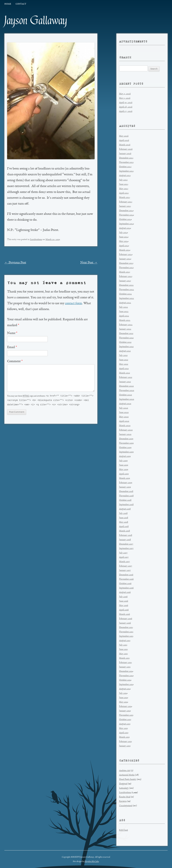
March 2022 (125, 320)
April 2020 (124, 421)
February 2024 (126, 255)
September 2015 (126, 636)
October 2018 (125, 500)
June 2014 (124, 698)
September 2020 (127, 399)
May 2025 (124, 189)
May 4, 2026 (125, 94)
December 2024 (126, 211)
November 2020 (127, 391)
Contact (21, 4)
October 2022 (125, 294)
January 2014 (125, 711)
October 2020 (126, 395)
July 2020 (124, 408)
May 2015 (124, 654)
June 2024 (124, 237)
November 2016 (126, 579)
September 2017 (126, 549)
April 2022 (124, 316)
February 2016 (126, 619)
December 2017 (126, 544)
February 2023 (126, 277)
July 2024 (124, 233)
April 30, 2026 (126, 103)
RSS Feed (124, 830)
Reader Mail (125, 797)
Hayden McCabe (92, 861)
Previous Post (15, 263)
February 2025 (126, 202)
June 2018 (124, 518)
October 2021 (125, 342)
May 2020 (124, 417)
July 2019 (123, 461)
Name (12, 333)
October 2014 (125, 680)
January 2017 (125, 570)
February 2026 (126, 149)
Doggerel (123, 784)
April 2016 (124, 610)
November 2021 (126, 338)
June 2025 (124, 184)
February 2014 (126, 706)
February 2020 (126, 430)
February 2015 (126, 663)
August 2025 (125, 176)
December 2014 (126, 671)
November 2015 (126, 632)
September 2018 (126, 505)
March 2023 (125, 272)
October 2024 (125, 219)
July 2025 (123, 180)
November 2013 (126, 715)
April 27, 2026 (126, 111)
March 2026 (125, 145)
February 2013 (126, 742)
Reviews (123, 801)
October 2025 (125, 167)
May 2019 (124, 470)
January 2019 (125, 487)
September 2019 (126, 452)
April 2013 (124, 733)
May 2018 (124, 522)
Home (8, 4)
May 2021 (124, 364)
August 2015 (125, 641)
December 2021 (126, 334)
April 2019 (124, 474)
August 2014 (125, 689)
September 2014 (126, 685)
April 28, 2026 (126, 107)
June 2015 (124, 649)
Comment (15, 361)
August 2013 (125, 724)
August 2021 (125, 351)
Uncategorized (126, 806)
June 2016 (124, 601)
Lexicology (124, 788)
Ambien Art (125, 771)
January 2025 (125, 206)
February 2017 (126, 566)
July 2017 (123, 553)
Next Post (89, 263)
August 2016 (125, 592)
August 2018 (125, 509)
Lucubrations (36, 240)
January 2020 (125, 434)
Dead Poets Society (128, 779)
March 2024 (125, 250)
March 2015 (124, 658)
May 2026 (124, 136)
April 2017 (124, 557)
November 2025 (126, 162)
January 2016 (125, 623)
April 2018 (124, 527)
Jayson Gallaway (36, 20)
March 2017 (125, 562)
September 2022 (127, 298)
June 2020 (124, 413)
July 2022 (124, 307)
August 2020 (125, 404)
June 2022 (124, 312)
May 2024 (124, 241)
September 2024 (127, 224)
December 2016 (126, 575)
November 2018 (126, 496)
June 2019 (124, 465)
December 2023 (126, 263)
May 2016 (124, 606)
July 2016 (123, 597)
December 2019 (126, 439)
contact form (73, 303)
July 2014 (123, 693)
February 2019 (126, 483)
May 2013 (124, 728)
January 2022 (125, 329)
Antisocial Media (127, 775)
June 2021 (124, 360)
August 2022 (125, 303)
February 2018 (126, 535)
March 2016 (125, 614)
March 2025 (125, 198)
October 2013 (125, 720)
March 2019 (125, 478)
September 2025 (126, 171)
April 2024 (124, 246)
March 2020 (125, 426)
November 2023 (126, 268)
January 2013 (125, 746)
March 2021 (125, 373)
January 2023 (125, 281)
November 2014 (126, 676)
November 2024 (127, 215)
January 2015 (125, 667)
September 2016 (126, 588)
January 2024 (125, 259)
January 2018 (125, 540)
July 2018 (123, 513)
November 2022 (127, 290)
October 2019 (125, 448)
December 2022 (126, 285)
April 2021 (124, 369)
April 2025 (124, 193)
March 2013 (124, 737)
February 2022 (126, 325)
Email (12, 347)
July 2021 (123, 355)
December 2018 (126, 491)
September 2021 (126, 347)
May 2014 (124, 702)
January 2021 (125, 382)
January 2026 (125, 154)
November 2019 (126, 443)
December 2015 (126, 628)
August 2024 (125, 228)
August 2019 (125, 456)
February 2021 (126, 377)
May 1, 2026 (125, 98)
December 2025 (126, 158)
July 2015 (123, 645)
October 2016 (125, 584)
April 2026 (124, 140)
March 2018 (125, 531)
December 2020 (126, 386)
